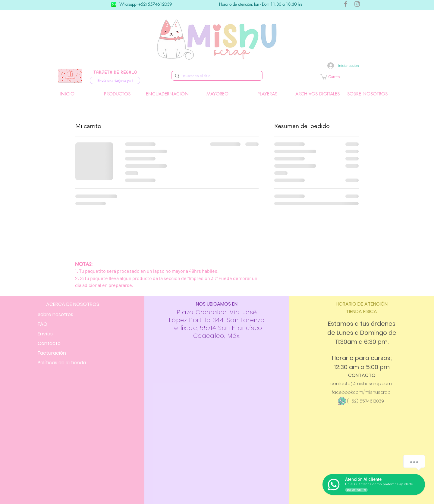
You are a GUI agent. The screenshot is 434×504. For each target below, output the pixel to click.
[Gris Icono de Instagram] (357, 4)
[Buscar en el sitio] (216, 76)
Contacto (49, 343)
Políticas (62, 363)
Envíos (45, 334)
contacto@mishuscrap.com (361, 384)
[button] (348, 77)
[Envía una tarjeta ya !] (115, 80)
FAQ (42, 324)
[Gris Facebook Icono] (346, 4)
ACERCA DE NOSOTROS (73, 304)
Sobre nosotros (55, 314)
